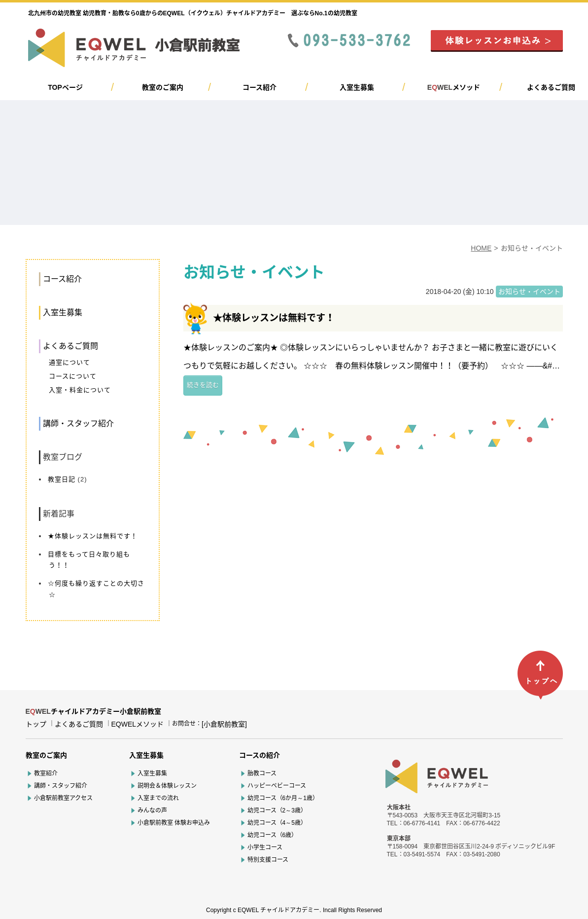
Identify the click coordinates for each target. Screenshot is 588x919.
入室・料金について (80, 390)
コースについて (73, 376)
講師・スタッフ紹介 (78, 423)
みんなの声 (152, 810)
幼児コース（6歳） (273, 835)
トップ (36, 724)
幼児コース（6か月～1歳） (283, 798)
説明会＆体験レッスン (167, 786)
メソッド (454, 87)
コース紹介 (259, 87)
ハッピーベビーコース (277, 786)
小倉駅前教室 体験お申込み (174, 823)
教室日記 (62, 479)
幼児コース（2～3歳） (277, 810)
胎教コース (262, 773)
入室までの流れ (158, 798)
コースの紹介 (259, 755)
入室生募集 (357, 87)
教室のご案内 (163, 87)
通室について (69, 362)
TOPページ (65, 87)
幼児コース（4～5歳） (277, 823)
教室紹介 (46, 773)
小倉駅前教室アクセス (63, 798)
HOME (481, 248)
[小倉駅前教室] (224, 724)
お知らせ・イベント (529, 292)
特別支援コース (268, 860)
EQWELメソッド (138, 724)
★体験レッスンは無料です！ (93, 536)
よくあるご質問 (551, 87)
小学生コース (265, 847)
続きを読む (203, 385)
